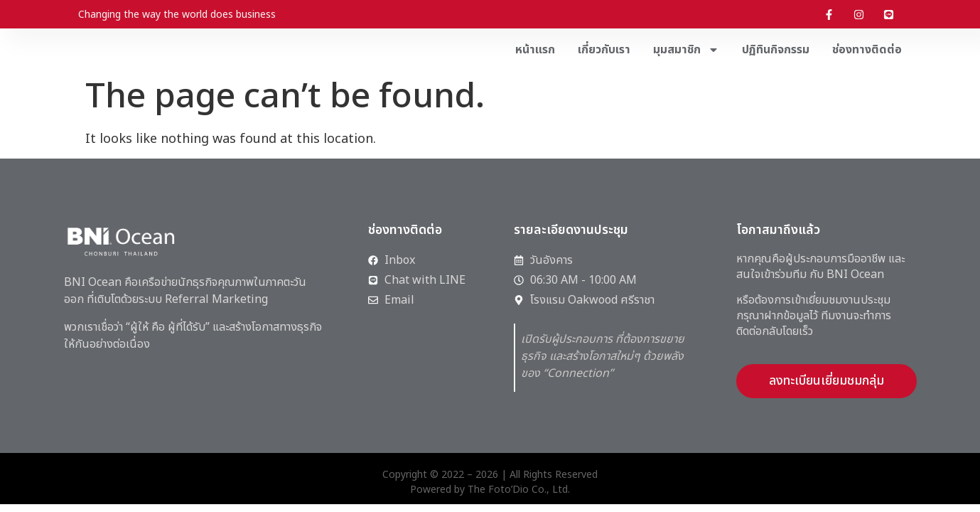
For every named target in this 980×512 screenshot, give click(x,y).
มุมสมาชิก (686, 50)
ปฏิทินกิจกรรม (776, 50)
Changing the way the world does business (177, 15)
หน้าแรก (535, 50)
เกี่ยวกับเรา (604, 50)
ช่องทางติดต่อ (867, 50)
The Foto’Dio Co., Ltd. (519, 490)
